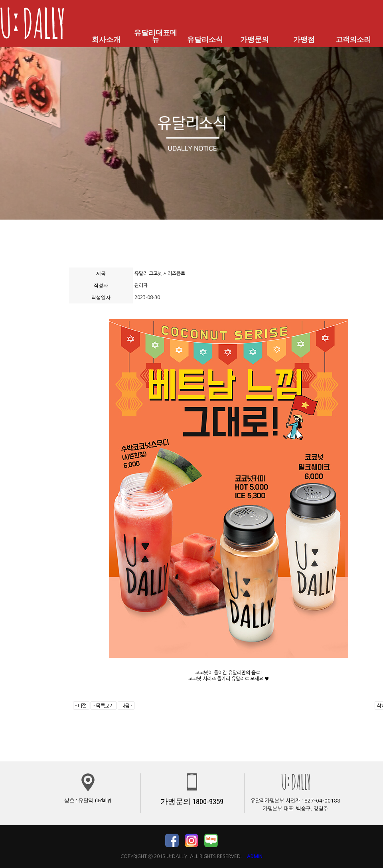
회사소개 (106, 40)
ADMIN (255, 856)
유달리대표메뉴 (156, 36)
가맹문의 (255, 40)
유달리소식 (205, 40)
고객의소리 (353, 40)
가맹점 (304, 40)
